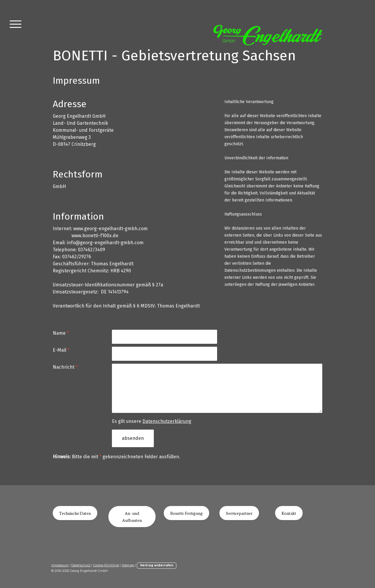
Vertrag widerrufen (157, 565)
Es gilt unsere (152, 421)
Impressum (60, 565)
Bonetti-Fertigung (186, 513)
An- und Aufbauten (132, 517)
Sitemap (128, 565)
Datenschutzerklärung (167, 421)
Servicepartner (239, 513)
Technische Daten (75, 513)
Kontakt (289, 513)
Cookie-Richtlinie (106, 565)
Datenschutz (81, 565)
